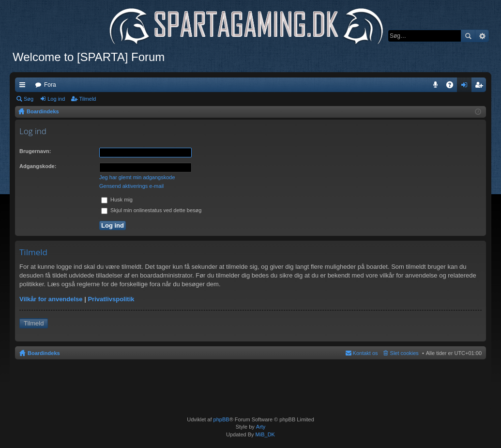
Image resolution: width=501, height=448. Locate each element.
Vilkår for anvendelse (51, 299)
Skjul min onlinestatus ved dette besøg (151, 210)
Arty (261, 427)
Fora (50, 85)
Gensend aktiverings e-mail (131, 186)
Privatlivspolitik (111, 299)
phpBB (221, 419)
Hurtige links (24, 87)
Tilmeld (87, 99)
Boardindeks (44, 353)
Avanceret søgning (482, 36)
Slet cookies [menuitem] (404, 353)
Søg (468, 36)
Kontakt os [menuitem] (365, 353)
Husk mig (117, 200)
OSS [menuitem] (453, 87)
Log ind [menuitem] (466, 87)
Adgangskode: (38, 166)
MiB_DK (265, 434)
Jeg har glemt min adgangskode (137, 177)
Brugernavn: (35, 151)
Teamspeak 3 (437, 87)
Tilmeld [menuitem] (482, 87)
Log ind (56, 99)
